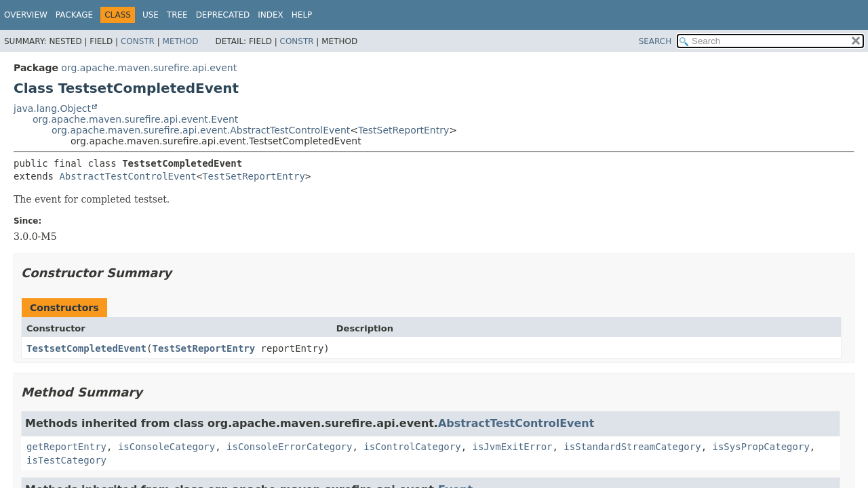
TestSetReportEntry (403, 130)
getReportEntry (66, 447)
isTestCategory (66, 460)
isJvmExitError (512, 447)
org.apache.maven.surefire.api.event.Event (135, 119)
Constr (138, 41)
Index (271, 15)
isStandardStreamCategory (632, 447)
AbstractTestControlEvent (127, 176)
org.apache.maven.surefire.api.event (149, 68)
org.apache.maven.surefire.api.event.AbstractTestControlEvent (201, 130)
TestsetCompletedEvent (86, 348)
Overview (26, 15)
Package (74, 15)
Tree (177, 15)
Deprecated (223, 15)
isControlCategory (412, 447)
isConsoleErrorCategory (289, 447)
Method (181, 41)
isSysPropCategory (761, 447)
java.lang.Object (52, 108)
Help (302, 15)
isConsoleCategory (166, 447)
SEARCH (655, 41)
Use (151, 15)
